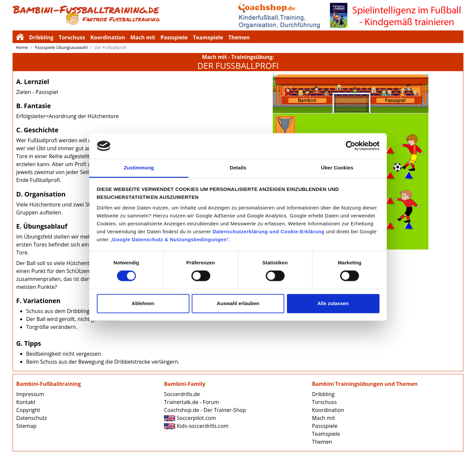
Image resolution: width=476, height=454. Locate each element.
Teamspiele (208, 37)
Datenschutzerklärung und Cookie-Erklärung (269, 231)
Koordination (108, 37)
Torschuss (72, 37)
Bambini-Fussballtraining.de (125, 15)
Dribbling (41, 37)
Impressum (30, 394)
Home (22, 47)
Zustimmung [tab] (139, 168)
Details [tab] (238, 168)
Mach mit (143, 37)
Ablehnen (143, 303)
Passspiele (174, 37)
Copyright (28, 410)
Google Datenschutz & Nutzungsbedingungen (169, 239)
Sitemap (26, 426)
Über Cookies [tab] (337, 168)
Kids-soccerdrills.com (196, 426)
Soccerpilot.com (190, 418)
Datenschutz (32, 418)
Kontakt (26, 402)
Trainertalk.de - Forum (191, 402)
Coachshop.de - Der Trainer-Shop (205, 410)
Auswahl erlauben (238, 303)
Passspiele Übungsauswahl (61, 47)
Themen (239, 37)
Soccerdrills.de (182, 394)
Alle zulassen (333, 303)
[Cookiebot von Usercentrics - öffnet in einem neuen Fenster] (351, 146)
